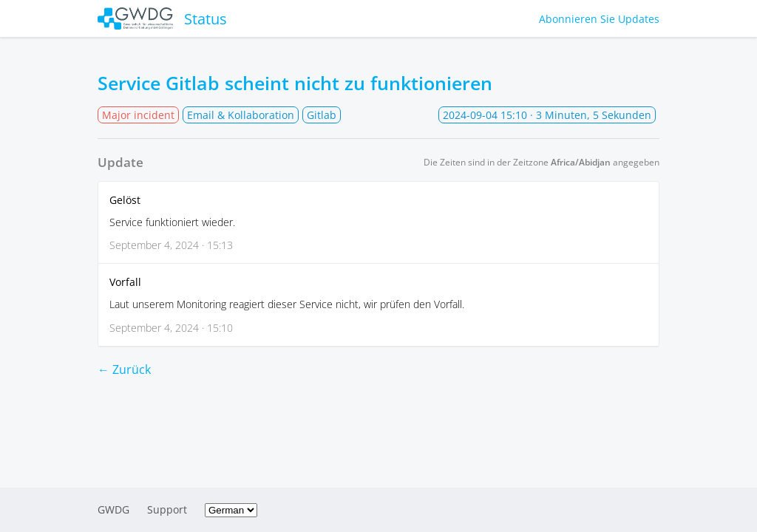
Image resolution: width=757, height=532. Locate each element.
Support (167, 509)
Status (162, 18)
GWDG (113, 509)
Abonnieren (599, 19)
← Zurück (124, 369)
